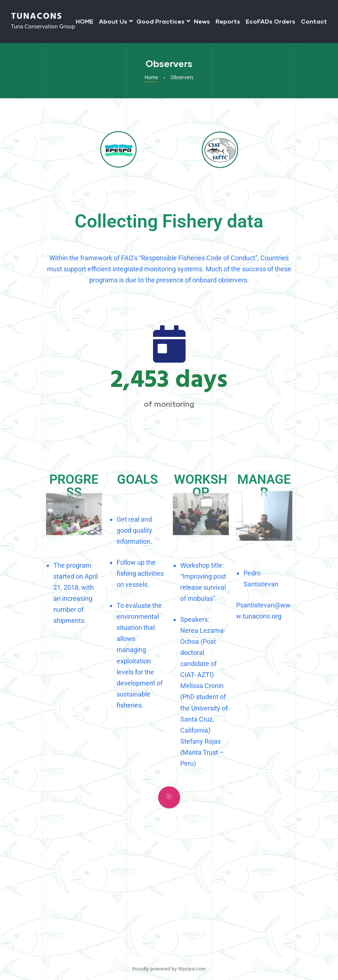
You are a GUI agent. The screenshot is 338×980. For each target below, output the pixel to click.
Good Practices (162, 21)
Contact (314, 21)
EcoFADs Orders (271, 21)
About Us (115, 21)
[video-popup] (169, 797)
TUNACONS (37, 17)
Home (151, 78)
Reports (228, 21)
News (202, 21)
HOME (85, 21)
